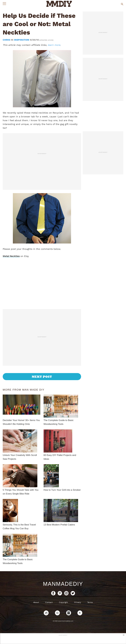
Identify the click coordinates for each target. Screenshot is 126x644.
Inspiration (22, 40)
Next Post (42, 377)
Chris (7, 40)
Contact (49, 602)
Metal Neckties (11, 256)
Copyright (63, 602)
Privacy (78, 602)
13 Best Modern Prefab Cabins (59, 525)
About (36, 602)
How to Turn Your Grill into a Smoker (62, 490)
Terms (90, 602)
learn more (54, 45)
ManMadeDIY (63, 584)
